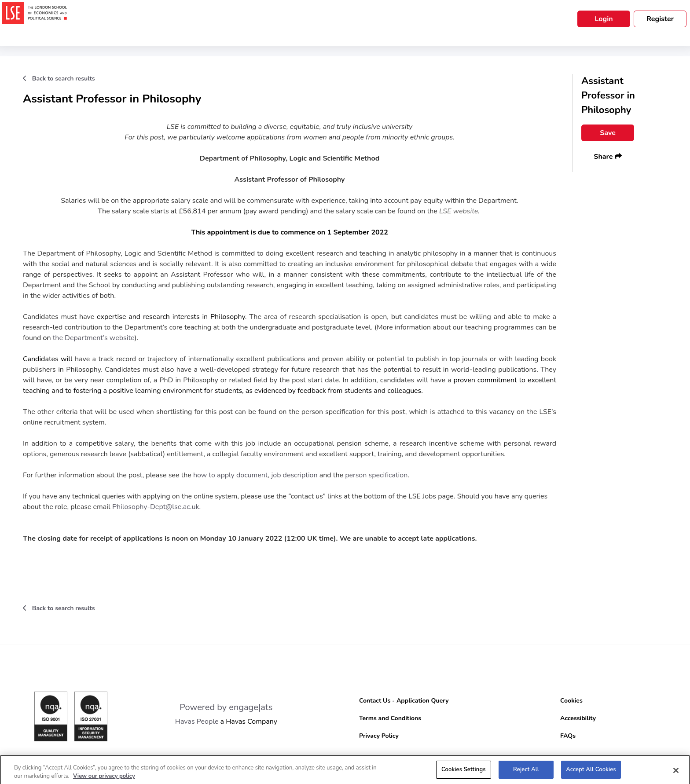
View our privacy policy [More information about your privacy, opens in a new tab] (104, 779)
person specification (376, 475)
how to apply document (231, 475)
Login (604, 19)
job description (294, 475)
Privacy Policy (379, 736)
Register (660, 19)
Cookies (571, 701)
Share (607, 157)
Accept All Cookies (591, 772)
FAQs (568, 736)
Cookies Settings (464, 772)
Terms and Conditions (390, 718)
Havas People (197, 722)
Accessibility (578, 718)
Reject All (526, 772)
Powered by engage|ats (226, 707)
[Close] (676, 773)
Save (608, 133)
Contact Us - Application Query (404, 701)
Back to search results (59, 79)
